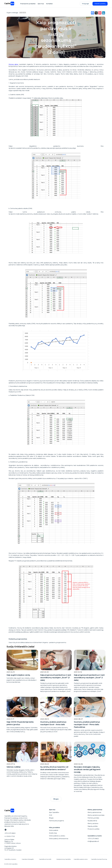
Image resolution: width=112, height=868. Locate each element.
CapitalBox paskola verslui (81, 859)
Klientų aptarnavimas (94, 812)
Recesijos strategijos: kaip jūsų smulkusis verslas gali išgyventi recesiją (87, 770)
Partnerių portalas (93, 818)
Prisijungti (85, 4)
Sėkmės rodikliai (14, 767)
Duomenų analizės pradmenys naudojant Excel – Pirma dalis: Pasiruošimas (87, 725)
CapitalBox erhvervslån (45, 859)
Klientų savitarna (93, 823)
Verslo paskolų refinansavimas (59, 839)
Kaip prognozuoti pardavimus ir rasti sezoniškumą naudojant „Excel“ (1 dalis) (89, 678)
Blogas (56, 799)
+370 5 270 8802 (93, 839)
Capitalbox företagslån (28, 859)
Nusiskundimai (92, 821)
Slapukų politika (93, 826)
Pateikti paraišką (100, 4)
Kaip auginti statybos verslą (18, 675)
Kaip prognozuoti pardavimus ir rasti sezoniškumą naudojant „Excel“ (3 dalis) (56, 678)
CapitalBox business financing (99, 859)
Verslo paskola (54, 830)
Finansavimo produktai (28, 4)
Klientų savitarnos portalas (96, 815)
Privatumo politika (93, 829)
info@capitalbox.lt (93, 841)
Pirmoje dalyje (13, 64)
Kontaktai (49, 4)
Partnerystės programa (56, 821)
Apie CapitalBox (54, 812)
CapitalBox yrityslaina (10, 859)
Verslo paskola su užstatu (57, 836)
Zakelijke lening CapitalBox (64, 859)
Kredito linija (53, 833)
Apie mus (41, 4)
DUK (51, 815)
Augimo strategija (12, 13)
